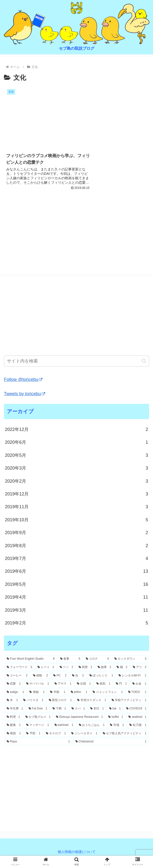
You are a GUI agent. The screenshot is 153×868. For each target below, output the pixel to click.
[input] (76, 361)
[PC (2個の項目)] (60, 676)
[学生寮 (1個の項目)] (15, 709)
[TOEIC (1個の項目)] (137, 692)
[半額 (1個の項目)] (58, 692)
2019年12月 (76, 494)
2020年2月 (76, 481)
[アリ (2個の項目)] (140, 668)
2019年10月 (76, 520)
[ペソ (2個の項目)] (66, 668)
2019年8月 (76, 546)
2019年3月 (76, 610)
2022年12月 (76, 430)
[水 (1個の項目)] (12, 701)
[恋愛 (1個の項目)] (14, 684)
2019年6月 (76, 572)
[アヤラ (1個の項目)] (63, 684)
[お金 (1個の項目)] (139, 684)
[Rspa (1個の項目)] (38, 742)
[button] (144, 361)
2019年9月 (76, 533)
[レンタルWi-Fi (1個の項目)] (132, 676)
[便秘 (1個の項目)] (37, 692)
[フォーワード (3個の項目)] (19, 668)
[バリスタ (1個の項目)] (33, 701)
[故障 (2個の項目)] (104, 668)
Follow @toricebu (23, 380)
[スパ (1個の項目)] (78, 709)
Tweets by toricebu (25, 394)
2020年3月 (76, 469)
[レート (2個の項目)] (46, 668)
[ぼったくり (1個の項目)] (101, 676)
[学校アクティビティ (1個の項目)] (129, 701)
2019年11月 (76, 507)
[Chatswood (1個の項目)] (111, 742)
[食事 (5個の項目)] (70, 659)
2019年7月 (76, 559)
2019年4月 (76, 597)
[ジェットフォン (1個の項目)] (108, 692)
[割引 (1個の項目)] (97, 709)
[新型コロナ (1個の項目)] (60, 701)
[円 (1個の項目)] (121, 684)
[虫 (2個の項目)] (78, 676)
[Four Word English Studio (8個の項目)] (31, 659)
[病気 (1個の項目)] (103, 684)
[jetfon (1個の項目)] (79, 692)
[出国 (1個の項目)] (84, 684)
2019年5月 (76, 585)
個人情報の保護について (77, 852)
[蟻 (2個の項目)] (122, 668)
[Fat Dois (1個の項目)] (38, 709)
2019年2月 (76, 623)
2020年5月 (76, 456)
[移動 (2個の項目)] (41, 676)
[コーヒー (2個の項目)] (17, 676)
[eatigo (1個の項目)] (15, 692)
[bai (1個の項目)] (115, 709)
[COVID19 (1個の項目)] (136, 709)
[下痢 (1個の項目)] (59, 709)
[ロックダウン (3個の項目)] (130, 659)
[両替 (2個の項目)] (85, 668)
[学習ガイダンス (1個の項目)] (92, 701)
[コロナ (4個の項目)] (97, 659)
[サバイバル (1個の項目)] (38, 684)
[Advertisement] (76, 230)
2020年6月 (76, 443)
